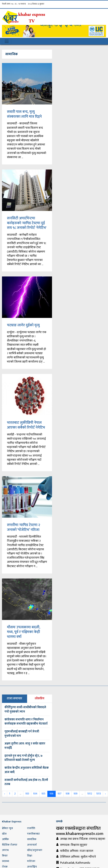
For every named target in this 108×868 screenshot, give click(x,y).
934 (35, 794)
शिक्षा (30, 856)
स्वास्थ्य (5, 861)
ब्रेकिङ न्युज (7, 828)
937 (60, 794)
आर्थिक (5, 839)
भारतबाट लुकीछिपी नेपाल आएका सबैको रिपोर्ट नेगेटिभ (26, 425)
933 (27, 794)
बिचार (5, 856)
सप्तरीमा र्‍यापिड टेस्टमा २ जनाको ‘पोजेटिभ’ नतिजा (24, 527)
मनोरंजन (31, 861)
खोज (4, 834)
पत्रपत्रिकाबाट (33, 834)
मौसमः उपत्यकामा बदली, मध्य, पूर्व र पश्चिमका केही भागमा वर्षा (24, 632)
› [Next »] (105, 794)
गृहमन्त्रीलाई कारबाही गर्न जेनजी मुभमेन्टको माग (22, 734)
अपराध (5, 850)
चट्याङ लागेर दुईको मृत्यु (23, 325)
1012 (90, 794)
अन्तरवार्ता (32, 845)
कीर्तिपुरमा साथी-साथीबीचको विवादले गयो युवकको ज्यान (25, 710)
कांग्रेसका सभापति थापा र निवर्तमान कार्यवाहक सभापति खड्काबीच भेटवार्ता (26, 722)
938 (68, 794)
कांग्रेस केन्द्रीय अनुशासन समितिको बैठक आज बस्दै (27, 770)
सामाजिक (32, 839)
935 (43, 794)
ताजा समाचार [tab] (14, 699)
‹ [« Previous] (5, 794)
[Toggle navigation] (7, 41)
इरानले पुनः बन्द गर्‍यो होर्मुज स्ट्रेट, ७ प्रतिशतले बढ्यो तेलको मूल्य (24, 758)
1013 (99, 794)
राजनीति (31, 828)
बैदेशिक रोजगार (10, 845)
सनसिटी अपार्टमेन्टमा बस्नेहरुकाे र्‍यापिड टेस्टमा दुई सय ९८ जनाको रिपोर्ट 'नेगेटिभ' (27, 223)
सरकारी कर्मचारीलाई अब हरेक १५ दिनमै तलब (26, 782)
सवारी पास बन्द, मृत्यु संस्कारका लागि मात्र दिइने (24, 114)
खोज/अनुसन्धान (35, 850)
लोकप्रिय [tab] (40, 699)
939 (76, 794)
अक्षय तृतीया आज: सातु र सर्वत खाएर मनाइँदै (25, 746)
